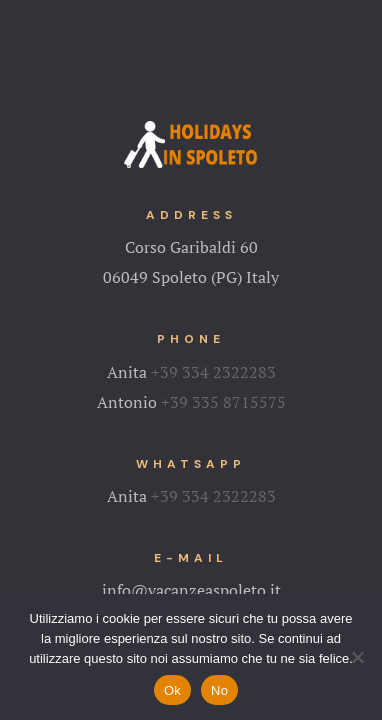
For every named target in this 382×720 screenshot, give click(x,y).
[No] (357, 657)
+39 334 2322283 (213, 372)
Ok (172, 690)
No (219, 690)
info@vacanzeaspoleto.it (191, 590)
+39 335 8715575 (223, 402)
